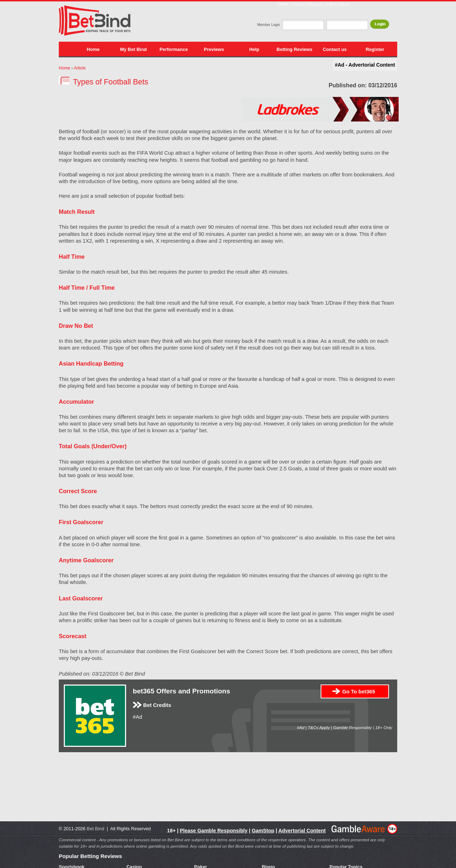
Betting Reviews (294, 49)
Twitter (283, 4)
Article (80, 68)
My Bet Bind (133, 49)
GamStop (263, 831)
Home (93, 49)
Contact (299, 4)
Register (316, 4)
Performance (174, 49)
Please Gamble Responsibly (214, 831)
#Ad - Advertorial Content (365, 65)
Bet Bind (96, 829)
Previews (214, 49)
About (345, 4)
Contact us (335, 49)
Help (254, 49)
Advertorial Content (302, 831)
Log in (332, 4)
